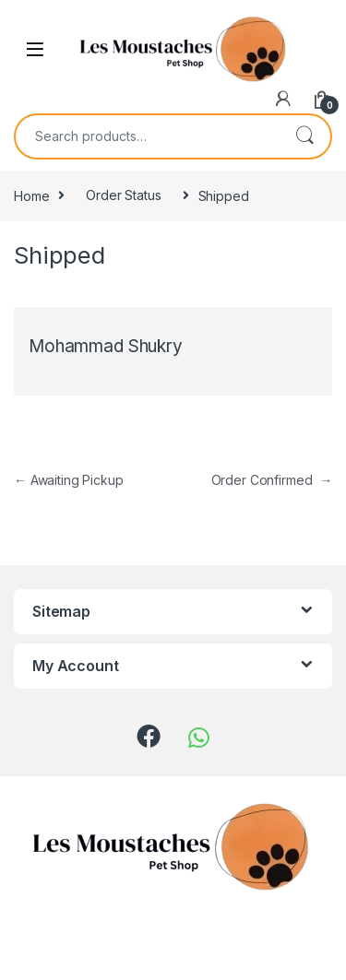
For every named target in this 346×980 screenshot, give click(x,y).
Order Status (123, 195)
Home (31, 195)
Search (304, 136)
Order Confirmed (272, 480)
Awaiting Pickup (69, 480)
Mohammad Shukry (106, 346)
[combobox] (147, 136)
